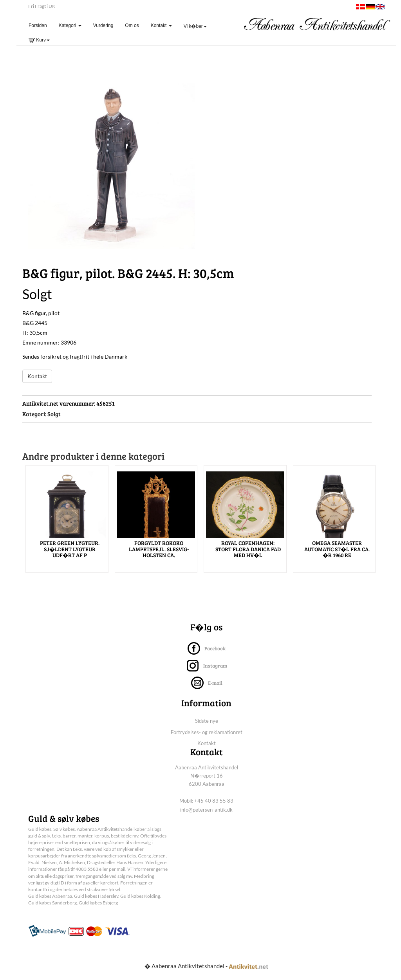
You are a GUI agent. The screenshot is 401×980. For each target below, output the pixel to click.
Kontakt (37, 376)
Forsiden (41, 25)
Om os (132, 25)
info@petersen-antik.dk (206, 810)
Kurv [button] (39, 40)
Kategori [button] (70, 25)
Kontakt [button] (161, 25)
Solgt (54, 414)
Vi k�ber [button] (195, 26)
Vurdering (103, 25)
